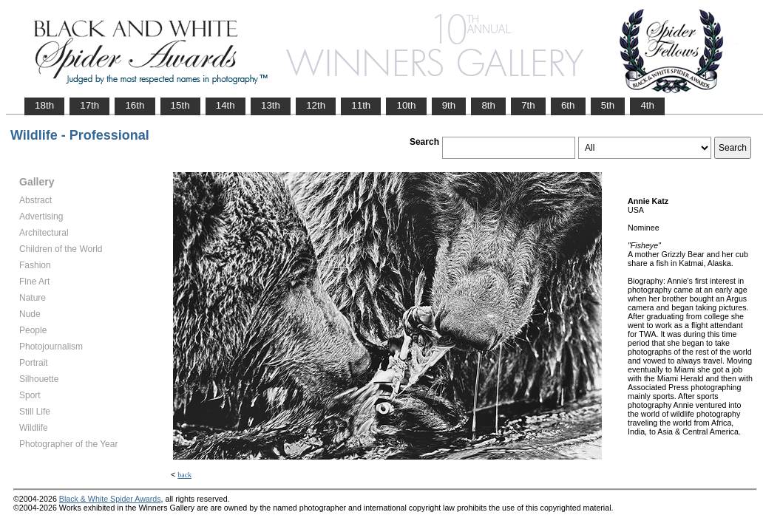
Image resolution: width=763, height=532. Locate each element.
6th (568, 105)
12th (316, 105)
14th (225, 105)
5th (608, 105)
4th (647, 105)
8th (488, 105)
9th (449, 105)
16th (135, 105)
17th (89, 105)
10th (406, 105)
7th (528, 105)
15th (180, 105)
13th (271, 105)
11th (361, 105)
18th (44, 105)
